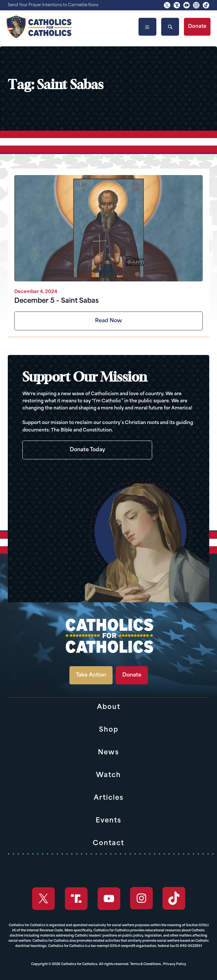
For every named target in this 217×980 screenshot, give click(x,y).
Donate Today (87, 450)
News (108, 753)
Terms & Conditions (145, 964)
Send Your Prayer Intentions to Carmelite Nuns (53, 5)
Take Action (91, 675)
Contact (108, 844)
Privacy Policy (175, 964)
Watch (108, 775)
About (109, 707)
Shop (109, 730)
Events (108, 821)
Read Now (108, 321)
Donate (197, 27)
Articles (109, 798)
